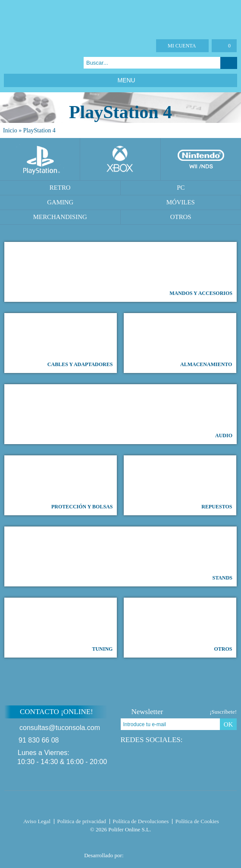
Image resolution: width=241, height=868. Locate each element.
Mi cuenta (182, 46)
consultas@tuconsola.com (60, 728)
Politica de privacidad (82, 821)
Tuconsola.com (120, 805)
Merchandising (60, 217)
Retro (60, 188)
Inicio (10, 130)
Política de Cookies (197, 821)
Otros (181, 217)
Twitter (20, 63)
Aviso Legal (37, 821)
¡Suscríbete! (223, 712)
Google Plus (30, 63)
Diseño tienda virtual (142, 853)
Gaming (60, 202)
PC (181, 188)
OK (228, 724)
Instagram (41, 63)
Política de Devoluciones (141, 821)
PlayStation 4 (39, 130)
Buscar (229, 63)
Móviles (181, 202)
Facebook (9, 63)
